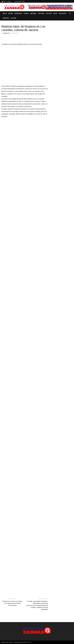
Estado (26, 13)
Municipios (18, 13)
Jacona (11, 13)
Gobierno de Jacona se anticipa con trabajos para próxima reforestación (12, 603)
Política (49, 13)
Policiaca (41, 13)
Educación (62, 13)
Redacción (7, 33)
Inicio (5, 13)
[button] (70, 14)
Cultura (13, 18)
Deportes (6, 18)
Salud (55, 13)
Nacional (33, 13)
